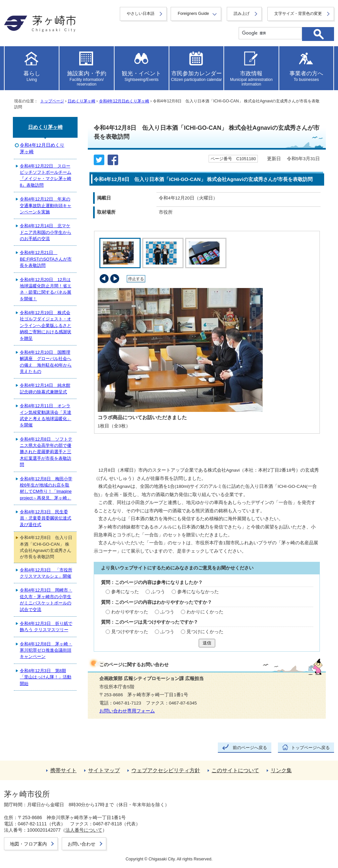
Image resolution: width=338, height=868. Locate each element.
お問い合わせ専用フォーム (127, 711)
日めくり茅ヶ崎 (82, 101)
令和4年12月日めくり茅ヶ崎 (124, 101)
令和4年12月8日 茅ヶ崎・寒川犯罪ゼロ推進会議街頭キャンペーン (46, 650)
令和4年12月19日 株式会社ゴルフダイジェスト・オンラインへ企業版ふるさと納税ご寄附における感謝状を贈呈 (46, 325)
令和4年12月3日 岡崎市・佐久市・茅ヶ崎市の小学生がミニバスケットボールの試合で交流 (46, 600)
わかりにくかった (205, 612)
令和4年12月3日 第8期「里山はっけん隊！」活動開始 (46, 677)
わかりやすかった (130, 612)
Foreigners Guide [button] (193, 14)
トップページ (52, 101)
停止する (136, 279)
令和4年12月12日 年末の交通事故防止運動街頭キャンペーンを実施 (46, 205)
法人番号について (84, 830)
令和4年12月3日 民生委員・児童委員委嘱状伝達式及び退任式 (46, 518)
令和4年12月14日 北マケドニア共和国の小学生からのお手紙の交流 (46, 232)
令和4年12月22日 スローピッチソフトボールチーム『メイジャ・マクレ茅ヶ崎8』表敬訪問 (46, 176)
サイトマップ (104, 770)
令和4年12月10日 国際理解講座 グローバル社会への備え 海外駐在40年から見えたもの (46, 362)
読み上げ (242, 14)
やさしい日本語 (141, 14)
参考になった (125, 592)
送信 (207, 643)
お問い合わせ (82, 844)
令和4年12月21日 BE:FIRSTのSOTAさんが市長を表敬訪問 (46, 259)
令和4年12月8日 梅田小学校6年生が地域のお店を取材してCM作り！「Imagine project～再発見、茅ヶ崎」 (46, 488)
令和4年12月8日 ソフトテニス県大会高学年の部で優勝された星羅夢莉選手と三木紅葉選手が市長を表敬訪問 (46, 452)
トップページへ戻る (310, 748)
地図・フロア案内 (28, 844)
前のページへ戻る (250, 748)
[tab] (119, 253)
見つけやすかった (130, 632)
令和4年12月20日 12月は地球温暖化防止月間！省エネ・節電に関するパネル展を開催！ (46, 289)
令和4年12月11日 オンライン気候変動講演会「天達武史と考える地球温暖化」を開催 (46, 415)
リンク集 (281, 770)
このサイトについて (235, 770)
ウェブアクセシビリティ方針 (166, 770)
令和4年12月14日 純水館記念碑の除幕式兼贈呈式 (45, 388)
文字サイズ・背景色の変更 (298, 14)
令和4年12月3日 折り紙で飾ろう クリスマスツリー (46, 627)
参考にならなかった (198, 592)
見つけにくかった (205, 632)
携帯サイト (63, 770)
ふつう (158, 592)
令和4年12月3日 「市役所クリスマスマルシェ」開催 (46, 573)
